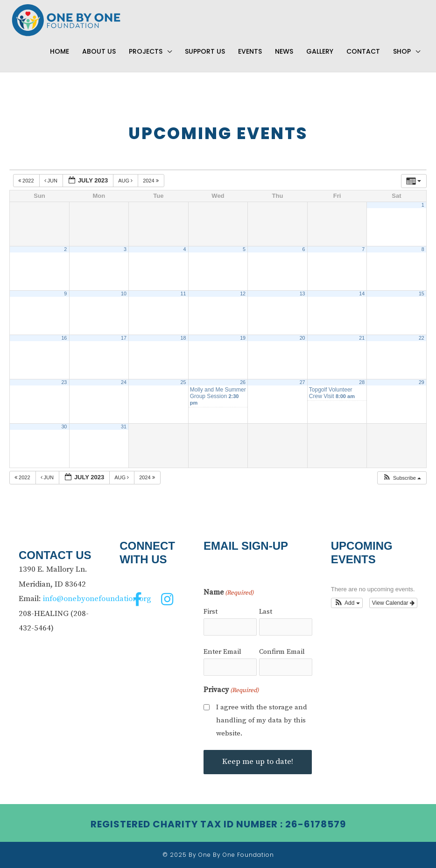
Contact (363, 52)
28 (362, 383)
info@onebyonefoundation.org (97, 599)
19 (243, 338)
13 (302, 294)
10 (124, 294)
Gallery (320, 52)
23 (64, 383)
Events (250, 52)
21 (362, 338)
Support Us (205, 52)
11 (183, 294)
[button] (402, 478)
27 (302, 383)
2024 (151, 181)
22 (422, 338)
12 (243, 294)
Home (60, 52)
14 (362, 294)
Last (266, 612)
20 (302, 338)
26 (243, 383)
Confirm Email (282, 652)
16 (64, 338)
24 (124, 383)
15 (422, 294)
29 (422, 383)
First (211, 612)
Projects (146, 52)
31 (124, 427)
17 (124, 338)
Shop (402, 52)
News (284, 52)
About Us (99, 52)
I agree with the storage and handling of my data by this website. (262, 720)
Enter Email (222, 652)
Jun (52, 181)
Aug (126, 181)
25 (183, 383)
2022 (27, 181)
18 (183, 338)
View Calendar (393, 603)
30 (64, 427)
